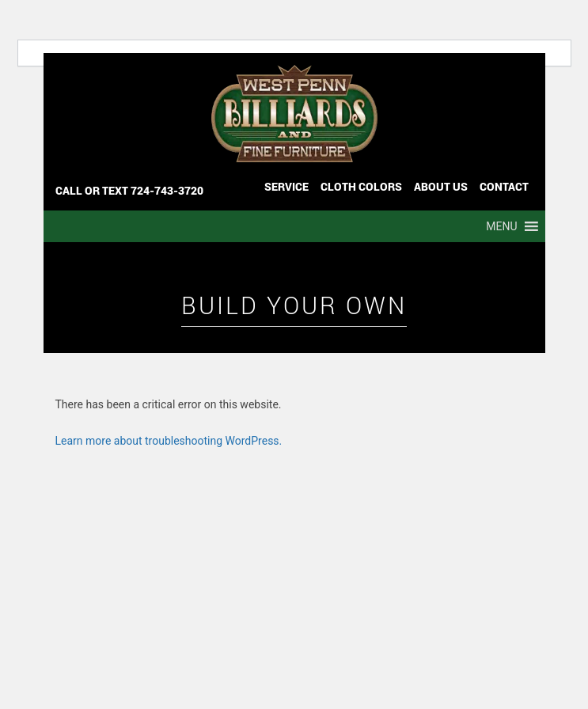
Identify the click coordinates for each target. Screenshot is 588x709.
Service (286, 186)
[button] (501, 226)
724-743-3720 (167, 190)
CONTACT (504, 186)
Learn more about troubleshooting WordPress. (169, 441)
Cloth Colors (361, 186)
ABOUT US (441, 186)
